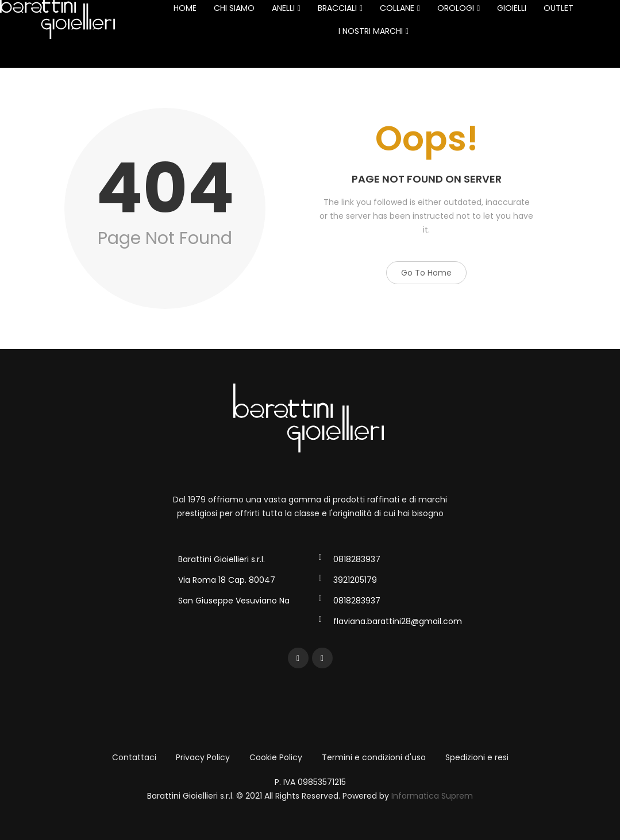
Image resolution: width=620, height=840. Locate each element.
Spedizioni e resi (477, 757)
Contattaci (134, 757)
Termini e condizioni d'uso (374, 757)
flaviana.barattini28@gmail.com (398, 621)
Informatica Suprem (432, 796)
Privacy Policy (203, 757)
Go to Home (426, 273)
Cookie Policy (276, 757)
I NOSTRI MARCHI (373, 31)
